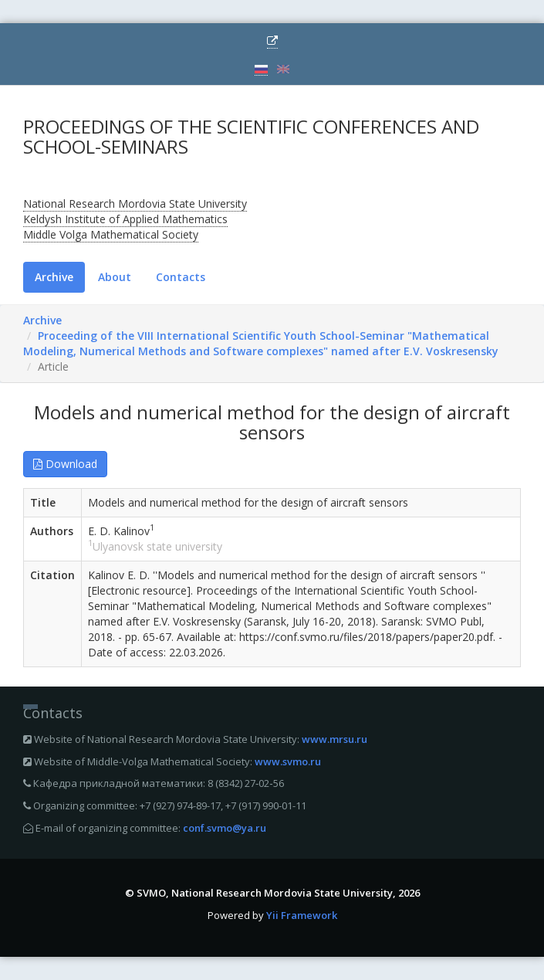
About (115, 277)
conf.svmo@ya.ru (225, 828)
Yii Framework (302, 915)
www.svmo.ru (288, 761)
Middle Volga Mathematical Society (111, 234)
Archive (54, 277)
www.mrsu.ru (335, 739)
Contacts (181, 277)
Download (65, 464)
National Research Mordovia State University (135, 203)
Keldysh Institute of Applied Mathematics (125, 219)
